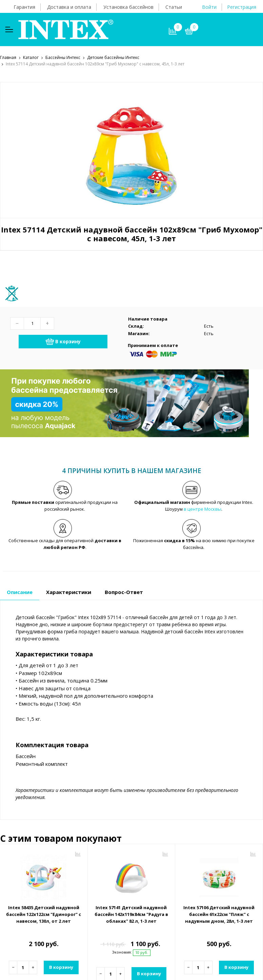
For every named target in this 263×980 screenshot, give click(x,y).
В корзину (63, 342)
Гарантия (24, 7)
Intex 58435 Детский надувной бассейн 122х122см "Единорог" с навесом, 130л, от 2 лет (44, 915)
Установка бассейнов (128, 7)
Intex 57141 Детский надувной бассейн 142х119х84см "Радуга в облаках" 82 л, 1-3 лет (131, 915)
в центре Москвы (203, 509)
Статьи (174, 7)
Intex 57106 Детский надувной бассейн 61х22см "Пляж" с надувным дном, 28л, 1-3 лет (219, 915)
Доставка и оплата (69, 7)
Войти (209, 7)
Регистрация (242, 7)
